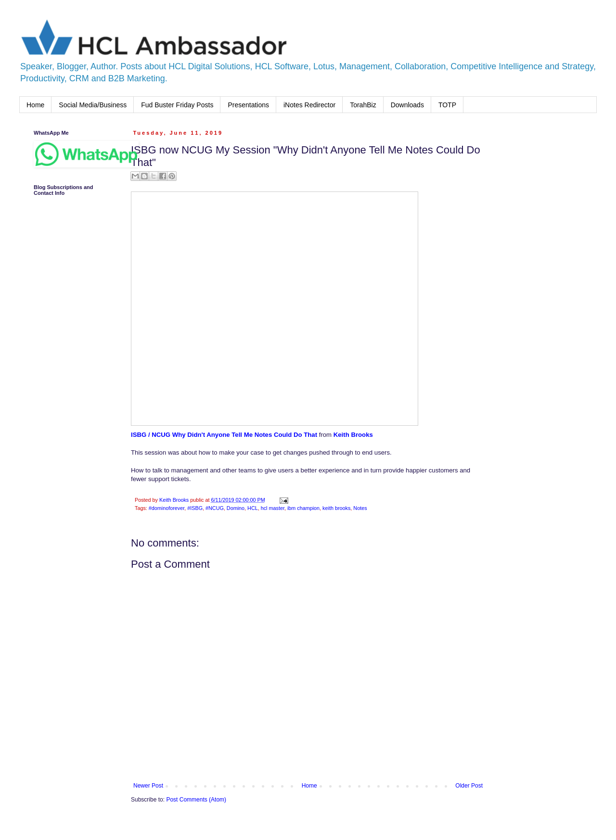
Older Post (469, 786)
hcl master (273, 508)
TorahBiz (363, 105)
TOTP (447, 105)
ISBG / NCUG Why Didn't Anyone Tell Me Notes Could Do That (224, 435)
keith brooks (336, 508)
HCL (253, 508)
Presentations (248, 105)
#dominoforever (167, 508)
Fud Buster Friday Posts (177, 105)
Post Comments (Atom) (196, 800)
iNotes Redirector (309, 105)
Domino (236, 508)
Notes (360, 508)
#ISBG (195, 508)
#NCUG (215, 508)
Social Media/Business (93, 105)
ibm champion (303, 508)
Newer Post (148, 786)
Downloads (407, 105)
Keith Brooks (353, 435)
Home (35, 105)
